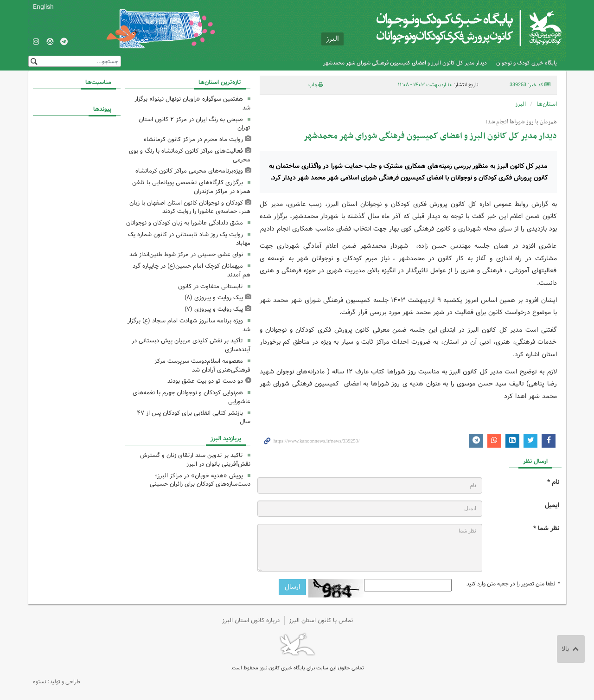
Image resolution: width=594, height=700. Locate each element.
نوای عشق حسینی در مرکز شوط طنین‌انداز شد (186, 254)
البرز (521, 104)
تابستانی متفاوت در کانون (211, 286)
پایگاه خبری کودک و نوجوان (527, 63)
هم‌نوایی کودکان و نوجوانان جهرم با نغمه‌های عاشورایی (192, 397)
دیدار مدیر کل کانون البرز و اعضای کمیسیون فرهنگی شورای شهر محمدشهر (405, 63)
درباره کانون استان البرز (251, 620)
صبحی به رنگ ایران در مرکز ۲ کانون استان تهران (195, 124)
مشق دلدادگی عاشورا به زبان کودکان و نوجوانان (185, 223)
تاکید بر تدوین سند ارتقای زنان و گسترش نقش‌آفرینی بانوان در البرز (195, 460)
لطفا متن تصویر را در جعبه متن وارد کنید (513, 584)
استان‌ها (547, 104)
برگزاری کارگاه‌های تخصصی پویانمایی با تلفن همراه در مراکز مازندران (191, 187)
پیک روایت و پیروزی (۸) (214, 298)
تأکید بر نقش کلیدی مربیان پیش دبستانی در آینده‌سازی (191, 345)
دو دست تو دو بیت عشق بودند (205, 381)
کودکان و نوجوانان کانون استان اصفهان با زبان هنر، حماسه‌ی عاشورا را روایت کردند (190, 207)
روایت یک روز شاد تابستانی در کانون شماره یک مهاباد (189, 239)
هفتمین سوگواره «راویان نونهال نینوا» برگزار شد (192, 103)
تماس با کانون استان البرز (321, 620)
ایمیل (552, 505)
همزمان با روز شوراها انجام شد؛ (521, 122)
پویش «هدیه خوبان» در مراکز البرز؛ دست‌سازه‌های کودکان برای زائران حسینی (200, 480)
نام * (553, 482)
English (43, 7)
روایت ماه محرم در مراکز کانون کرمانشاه (193, 139)
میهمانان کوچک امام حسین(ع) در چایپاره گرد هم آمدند (192, 270)
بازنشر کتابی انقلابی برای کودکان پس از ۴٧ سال (194, 417)
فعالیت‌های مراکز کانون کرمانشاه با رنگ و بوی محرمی (190, 155)
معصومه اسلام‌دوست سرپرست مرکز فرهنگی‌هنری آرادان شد (202, 366)
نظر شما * (546, 529)
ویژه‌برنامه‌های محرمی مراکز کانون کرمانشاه (189, 171)
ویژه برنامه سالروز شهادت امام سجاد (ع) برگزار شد (189, 325)
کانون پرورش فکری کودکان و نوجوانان (452, 28)
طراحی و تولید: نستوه (57, 682)
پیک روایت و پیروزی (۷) (214, 309)
